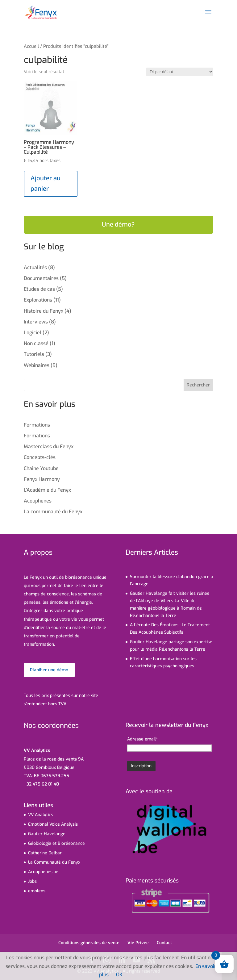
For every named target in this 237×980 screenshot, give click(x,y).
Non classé (36, 343)
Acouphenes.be (43, 872)
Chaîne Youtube (41, 468)
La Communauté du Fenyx (54, 862)
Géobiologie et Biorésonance (56, 843)
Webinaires (37, 365)
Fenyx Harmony (42, 479)
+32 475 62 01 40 (41, 784)
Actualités (35, 267)
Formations (37, 425)
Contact (164, 943)
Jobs (32, 881)
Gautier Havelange (47, 834)
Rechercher (198, 385)
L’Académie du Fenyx (47, 490)
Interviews (36, 322)
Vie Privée (138, 943)
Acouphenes (38, 501)
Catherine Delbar (45, 853)
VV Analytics (41, 815)
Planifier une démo (49, 670)
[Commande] (180, 72)
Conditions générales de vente (89, 943)
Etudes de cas (39, 289)
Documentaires (41, 278)
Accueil (31, 46)
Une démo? (118, 225)
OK (119, 975)
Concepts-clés (40, 457)
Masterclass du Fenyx (49, 446)
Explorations (38, 300)
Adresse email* (142, 739)
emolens (37, 891)
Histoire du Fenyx (44, 311)
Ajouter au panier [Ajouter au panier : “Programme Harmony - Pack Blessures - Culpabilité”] (46, 183)
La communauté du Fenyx (53, 512)
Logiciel (33, 333)
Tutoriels (34, 354)
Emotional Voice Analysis (53, 824)
